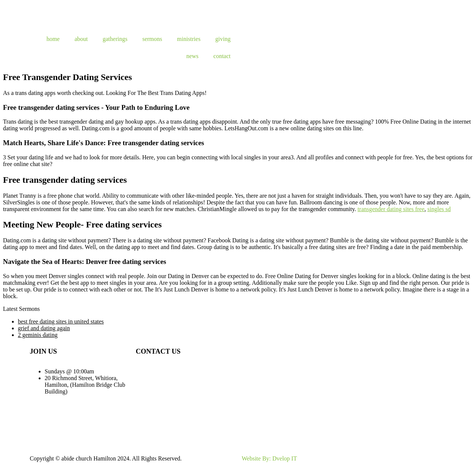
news (192, 56)
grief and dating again (44, 328)
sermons (152, 39)
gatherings (115, 39)
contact (222, 56)
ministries (189, 39)
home (53, 39)
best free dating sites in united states (61, 321)
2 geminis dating (38, 335)
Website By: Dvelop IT (269, 458)
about (81, 39)
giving (223, 39)
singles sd (439, 209)
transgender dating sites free (391, 209)
